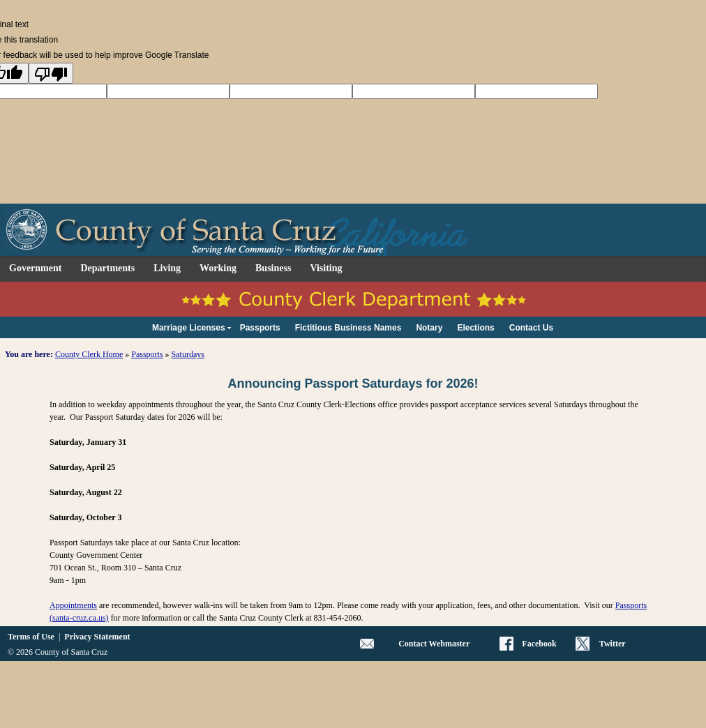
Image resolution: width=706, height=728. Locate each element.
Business (273, 268)
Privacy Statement (97, 637)
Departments (107, 268)
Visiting (326, 268)
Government (35, 268)
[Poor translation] (51, 73)
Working (218, 268)
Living (167, 268)
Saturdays (188, 354)
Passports (147, 354)
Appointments (73, 605)
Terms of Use (31, 637)
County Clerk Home (89, 354)
